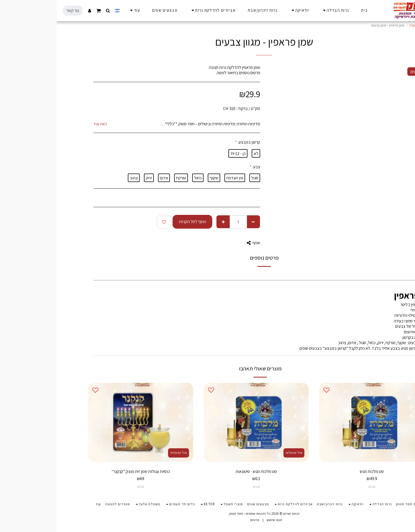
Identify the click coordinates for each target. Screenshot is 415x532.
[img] (315, 422)
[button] (51, 10)
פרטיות (198, 520)
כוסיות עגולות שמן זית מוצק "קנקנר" (84, 471)
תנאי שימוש (218, 520)
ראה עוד (43, 124)
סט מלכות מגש (315, 471)
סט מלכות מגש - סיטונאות (200, 471)
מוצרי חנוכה (361, 25)
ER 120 (315, 487)
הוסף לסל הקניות (136, 221)
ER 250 (84, 487)
